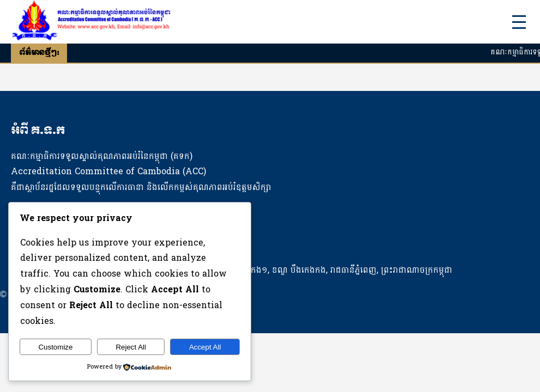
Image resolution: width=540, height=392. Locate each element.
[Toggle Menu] (519, 22)
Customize (55, 347)
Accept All (205, 347)
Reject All (131, 347)
